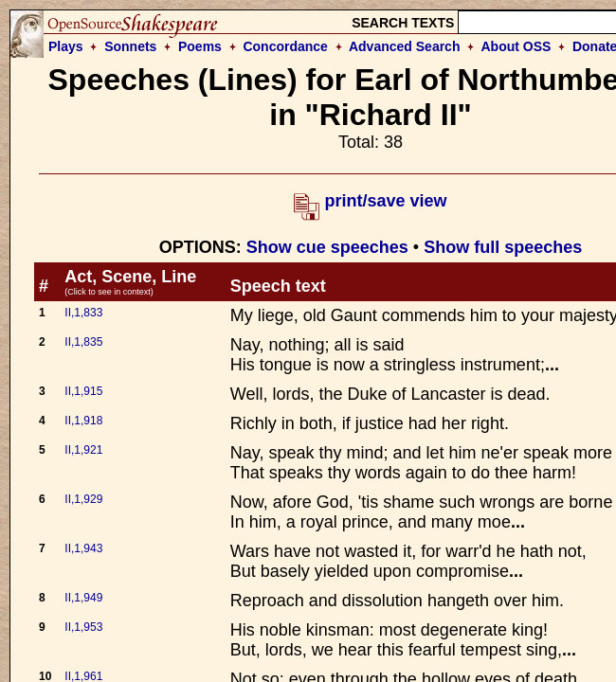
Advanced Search (405, 46)
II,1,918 (83, 421)
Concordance (285, 46)
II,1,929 (83, 499)
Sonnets (130, 46)
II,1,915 (83, 391)
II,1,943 (83, 548)
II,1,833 (83, 313)
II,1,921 (83, 450)
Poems (200, 46)
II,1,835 (83, 342)
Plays (66, 46)
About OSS (516, 46)
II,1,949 (83, 598)
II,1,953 (83, 627)
